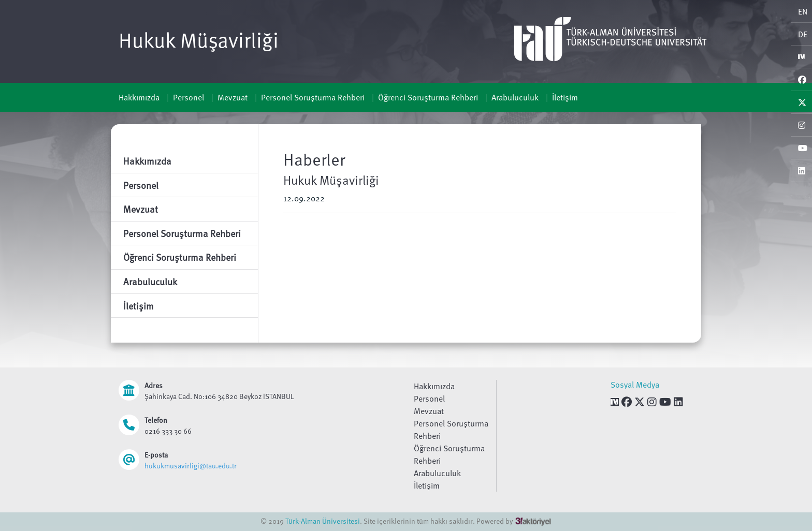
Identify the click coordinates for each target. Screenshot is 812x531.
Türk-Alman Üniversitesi (323, 521)
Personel (189, 97)
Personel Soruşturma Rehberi (313, 97)
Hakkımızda (139, 97)
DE (803, 34)
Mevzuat (233, 97)
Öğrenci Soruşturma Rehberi (428, 97)
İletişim (565, 97)
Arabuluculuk (515, 97)
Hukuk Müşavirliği (199, 39)
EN (803, 11)
